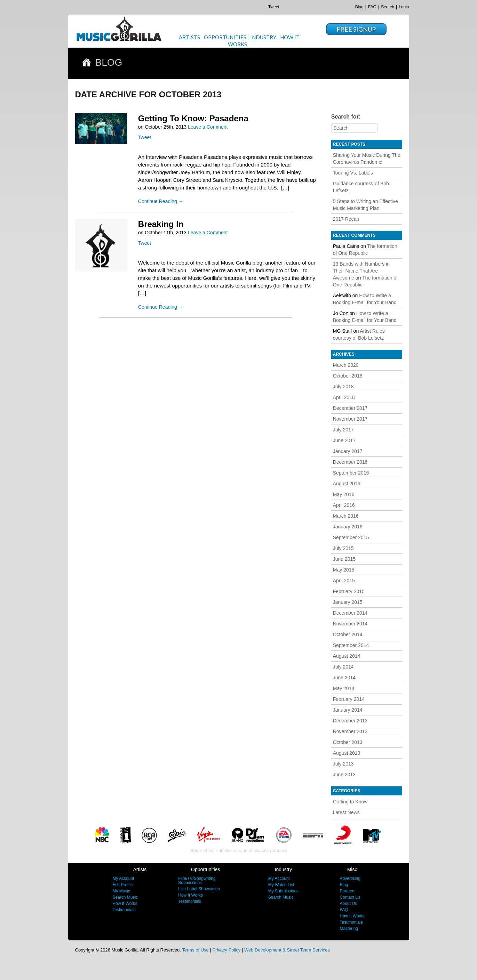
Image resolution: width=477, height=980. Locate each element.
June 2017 (344, 440)
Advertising (350, 878)
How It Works (125, 904)
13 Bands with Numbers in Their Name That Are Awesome (361, 271)
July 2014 (343, 667)
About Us (348, 904)
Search (388, 7)
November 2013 (350, 731)
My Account (123, 878)
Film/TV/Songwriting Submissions (197, 881)
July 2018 (343, 387)
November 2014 (350, 624)
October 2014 (348, 634)
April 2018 (344, 397)
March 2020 (346, 365)
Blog (359, 7)
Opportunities (225, 37)
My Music (121, 891)
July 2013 (343, 764)
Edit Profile (122, 885)
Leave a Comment (208, 127)
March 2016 (346, 516)
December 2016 (350, 462)
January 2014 (348, 710)
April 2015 (344, 581)
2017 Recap (346, 219)
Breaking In (161, 224)
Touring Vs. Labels (353, 173)
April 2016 (344, 505)
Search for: (346, 117)
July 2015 (343, 548)
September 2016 (351, 473)
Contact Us (350, 897)
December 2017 (350, 408)
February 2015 (349, 591)
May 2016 (344, 494)
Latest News (346, 812)
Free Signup (356, 29)
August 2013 (347, 753)
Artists (189, 37)
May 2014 (344, 688)
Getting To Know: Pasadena (193, 118)
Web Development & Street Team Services (287, 950)
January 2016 (348, 527)
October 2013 (348, 742)
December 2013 (350, 721)
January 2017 (348, 451)
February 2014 (349, 699)
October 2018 (348, 376)
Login (404, 7)
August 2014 (347, 656)
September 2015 (351, 537)
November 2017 (350, 419)
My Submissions (283, 891)
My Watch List (281, 885)
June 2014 (344, 678)
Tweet (274, 7)
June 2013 (344, 775)
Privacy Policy (226, 950)
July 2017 (343, 430)
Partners (347, 891)
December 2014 (350, 613)
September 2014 (351, 645)
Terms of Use (195, 950)
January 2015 (348, 602)
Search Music (125, 897)
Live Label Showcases (199, 889)
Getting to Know (350, 802)
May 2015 (344, 570)
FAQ (372, 7)
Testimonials (124, 910)
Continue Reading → (161, 201)
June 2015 (344, 559)
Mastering (349, 929)
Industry (263, 37)
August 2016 (347, 484)
